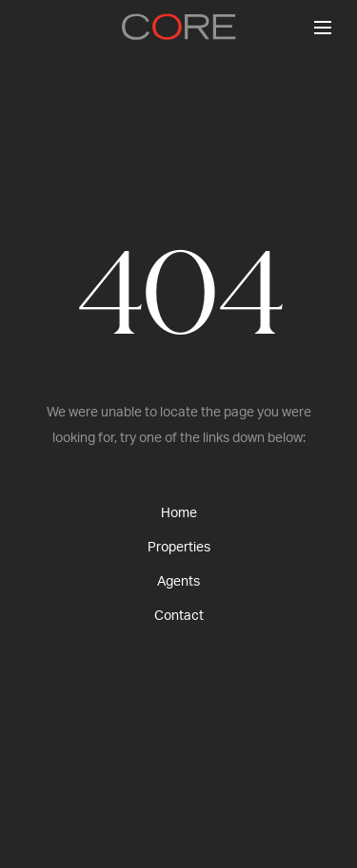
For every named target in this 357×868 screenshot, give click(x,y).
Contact (179, 616)
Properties (179, 548)
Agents (178, 582)
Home (179, 513)
